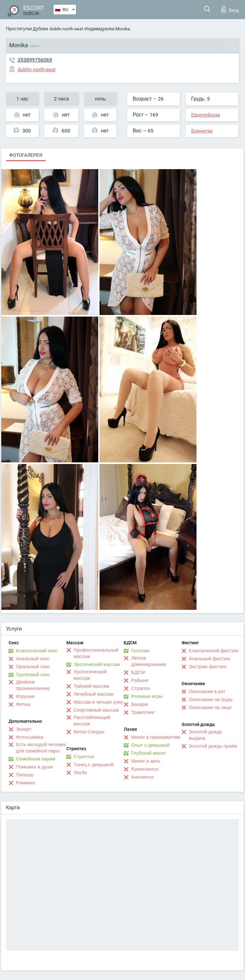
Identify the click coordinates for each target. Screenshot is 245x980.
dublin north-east (66, 29)
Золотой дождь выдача (206, 735)
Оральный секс (33, 667)
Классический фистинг (214, 651)
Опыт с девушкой (150, 745)
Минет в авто (146, 761)
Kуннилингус (145, 769)
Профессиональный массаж (96, 653)
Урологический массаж (90, 675)
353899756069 (35, 60)
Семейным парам (36, 759)
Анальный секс (33, 659)
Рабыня (140, 680)
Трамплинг (143, 712)
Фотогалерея (26, 155)
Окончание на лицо (210, 707)
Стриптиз (84, 757)
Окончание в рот (207, 692)
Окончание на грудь (211, 699)
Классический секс (37, 651)
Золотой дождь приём (213, 746)
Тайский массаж (92, 686)
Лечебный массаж (94, 694)
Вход (230, 9)
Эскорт (24, 729)
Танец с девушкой (94, 765)
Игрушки (25, 696)
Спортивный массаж (96, 710)
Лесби (81, 773)
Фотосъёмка (30, 737)
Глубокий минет (149, 753)
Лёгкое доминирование (149, 661)
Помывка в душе (34, 767)
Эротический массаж (97, 664)
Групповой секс (33, 675)
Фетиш (23, 704)
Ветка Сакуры (89, 732)
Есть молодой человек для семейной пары (41, 748)
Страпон (141, 688)
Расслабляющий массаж (92, 721)
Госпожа (140, 651)
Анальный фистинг (210, 659)
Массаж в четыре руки (98, 702)
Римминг (26, 783)
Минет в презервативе (156, 737)
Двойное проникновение (33, 685)
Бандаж (140, 704)
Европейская (205, 115)
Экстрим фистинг (208, 667)
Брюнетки (202, 131)
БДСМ (138, 672)
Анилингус (143, 777)
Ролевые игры (147, 696)
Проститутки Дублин (27, 29)
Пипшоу (25, 775)
